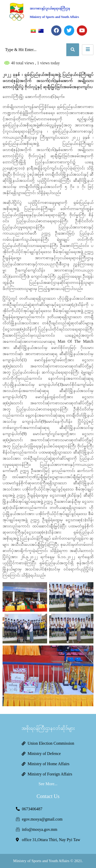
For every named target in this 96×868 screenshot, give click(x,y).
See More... (48, 784)
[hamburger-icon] (88, 50)
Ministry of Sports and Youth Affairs (54, 17)
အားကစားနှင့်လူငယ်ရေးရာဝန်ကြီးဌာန (50, 8)
